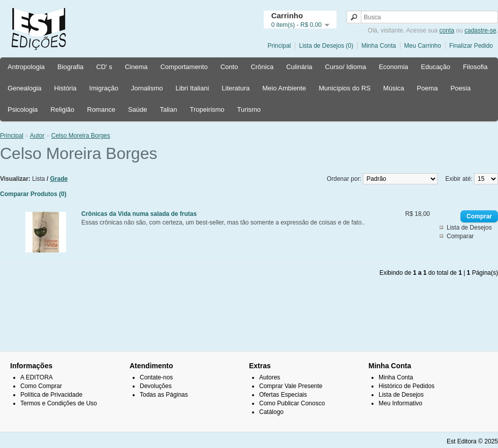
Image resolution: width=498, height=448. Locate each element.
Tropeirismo (207, 109)
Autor (37, 136)
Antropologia (26, 67)
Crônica (262, 67)
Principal (279, 46)
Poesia (460, 88)
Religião (62, 109)
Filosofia (475, 67)
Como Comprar (41, 386)
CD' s (104, 67)
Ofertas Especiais (283, 395)
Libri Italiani (193, 88)
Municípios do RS (345, 88)
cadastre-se (480, 30)
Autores (270, 377)
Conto (229, 67)
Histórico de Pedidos (407, 386)
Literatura (236, 88)
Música (394, 88)
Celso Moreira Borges (81, 136)
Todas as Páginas (164, 395)
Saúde (138, 109)
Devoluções (156, 386)
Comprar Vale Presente (291, 386)
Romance (101, 109)
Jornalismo (147, 88)
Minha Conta (379, 46)
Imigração (104, 88)
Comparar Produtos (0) (33, 194)
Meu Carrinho (423, 46)
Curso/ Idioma (346, 67)
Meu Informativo (400, 403)
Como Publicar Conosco (292, 403)
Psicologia (23, 109)
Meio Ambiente (284, 88)
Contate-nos (156, 377)
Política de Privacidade (51, 395)
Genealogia (25, 88)
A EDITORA (37, 377)
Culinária (299, 67)
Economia (393, 67)
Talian (168, 109)
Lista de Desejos (469, 228)
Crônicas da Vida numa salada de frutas (139, 214)
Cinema (136, 67)
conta (447, 30)
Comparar (460, 236)
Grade (59, 179)
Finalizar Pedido (471, 46)
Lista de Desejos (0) (326, 46)
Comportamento (184, 67)
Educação (435, 67)
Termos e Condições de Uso (59, 403)
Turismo (249, 109)
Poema (427, 88)
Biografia (70, 67)
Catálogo (271, 412)
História (66, 88)
